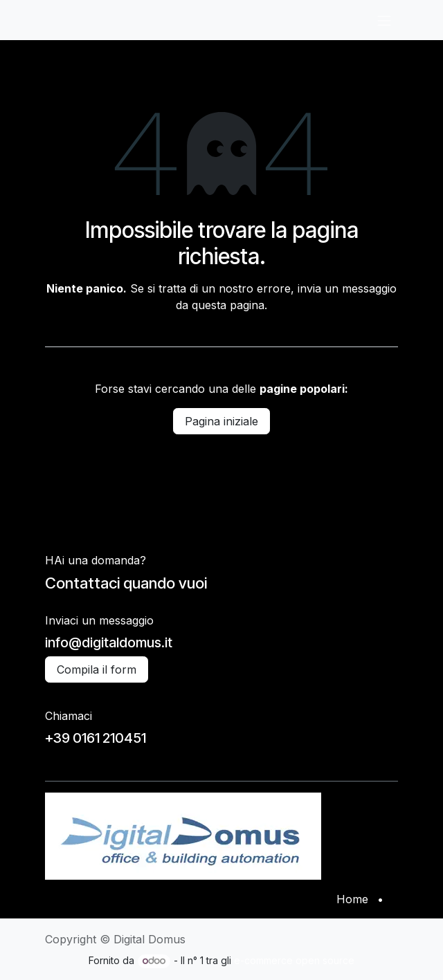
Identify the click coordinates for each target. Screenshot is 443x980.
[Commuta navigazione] (384, 20)
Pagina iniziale (221, 421)
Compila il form (97, 669)
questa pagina (228, 305)
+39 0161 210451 (96, 738)
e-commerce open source (294, 960)
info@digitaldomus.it (109, 642)
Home (352, 899)
